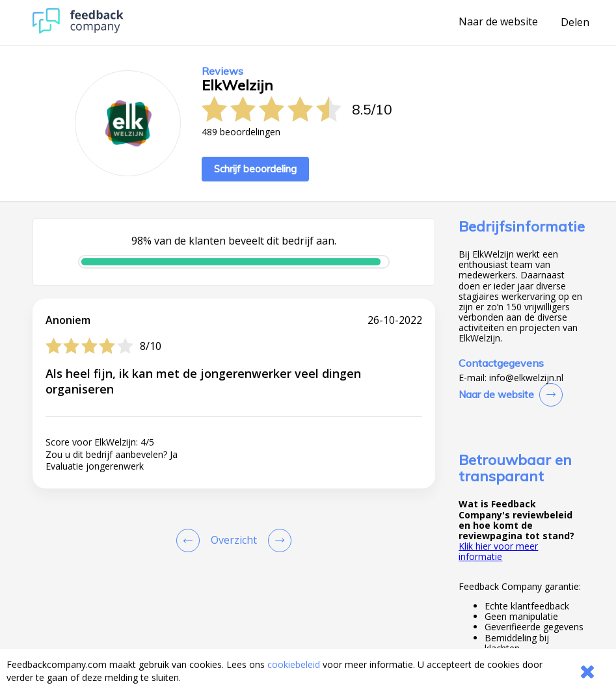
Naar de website (498, 22)
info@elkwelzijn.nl (526, 378)
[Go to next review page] (277, 541)
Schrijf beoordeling (255, 169)
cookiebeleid (294, 664)
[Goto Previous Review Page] (191, 541)
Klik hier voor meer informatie (498, 551)
